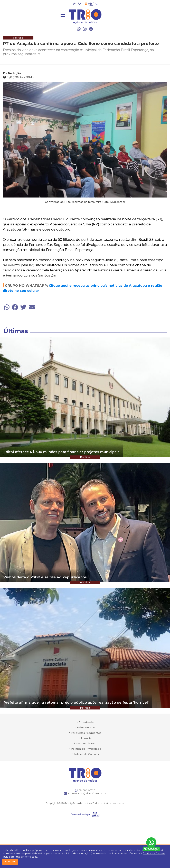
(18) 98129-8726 (85, 790)
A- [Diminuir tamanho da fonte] (75, 4)
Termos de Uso (86, 743)
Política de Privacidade (86, 749)
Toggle (91, 4)
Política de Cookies (154, 854)
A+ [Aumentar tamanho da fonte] (80, 4)
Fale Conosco (86, 727)
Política (18, 38)
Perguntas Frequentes (86, 733)
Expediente (86, 722)
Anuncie (86, 738)
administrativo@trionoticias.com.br (85, 793)
